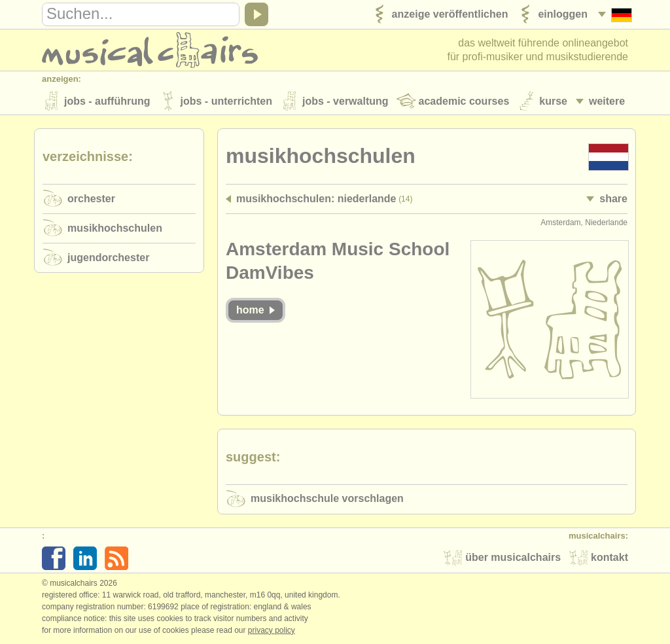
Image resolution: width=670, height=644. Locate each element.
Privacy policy (272, 630)
